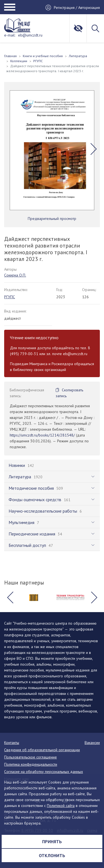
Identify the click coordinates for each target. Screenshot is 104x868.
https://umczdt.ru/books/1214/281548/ (42, 435)
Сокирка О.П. (15, 275)
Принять (52, 842)
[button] (94, 149)
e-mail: (10, 35)
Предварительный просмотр (52, 219)
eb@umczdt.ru (30, 35)
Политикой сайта (61, 806)
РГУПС (10, 297)
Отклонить (52, 855)
